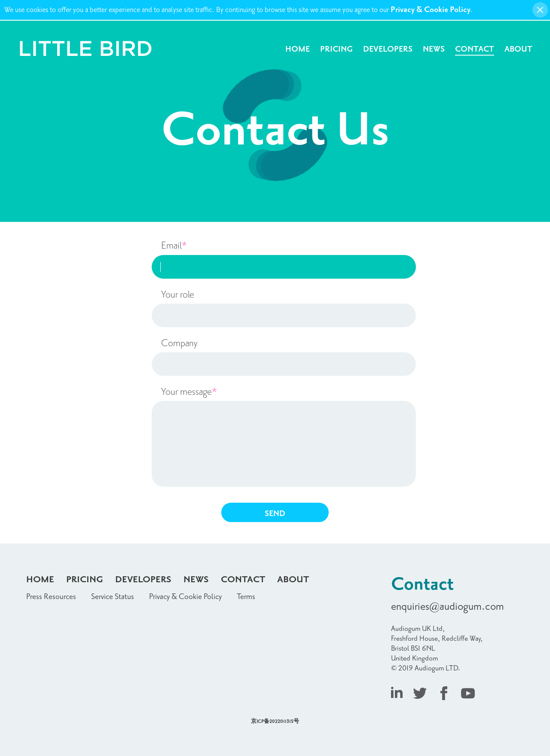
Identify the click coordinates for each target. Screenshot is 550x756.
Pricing (336, 49)
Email (174, 246)
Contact (475, 49)
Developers (388, 49)
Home (298, 49)
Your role (178, 295)
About (518, 49)
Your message (189, 392)
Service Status (113, 597)
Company (179, 343)
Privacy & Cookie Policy (431, 10)
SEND (275, 514)
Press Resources (51, 597)
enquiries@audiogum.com (448, 607)
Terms (246, 597)
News (434, 49)
